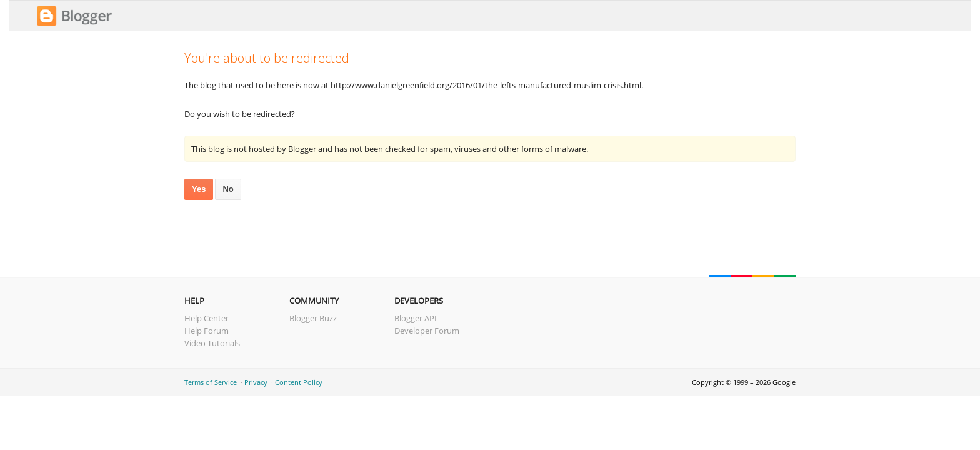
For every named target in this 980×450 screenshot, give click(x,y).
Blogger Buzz (313, 318)
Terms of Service (211, 382)
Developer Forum (427, 331)
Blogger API (416, 318)
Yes (199, 189)
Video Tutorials (212, 343)
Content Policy (299, 382)
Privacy (256, 382)
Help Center (207, 318)
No (228, 189)
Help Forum (207, 331)
